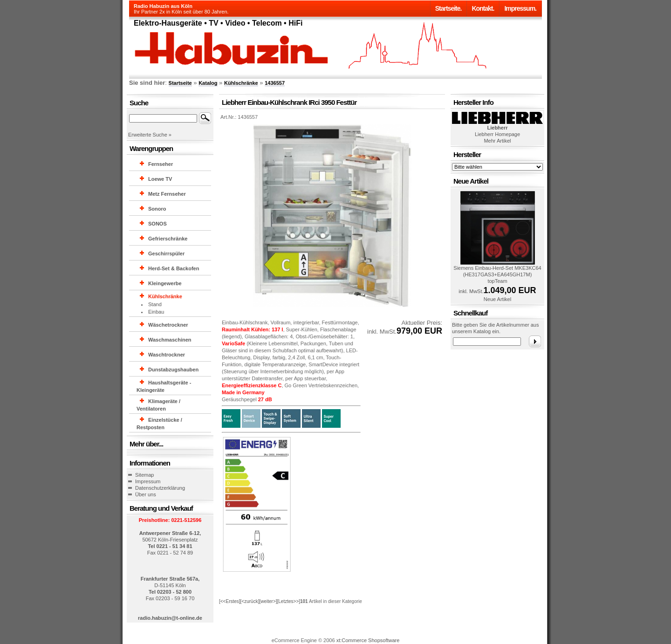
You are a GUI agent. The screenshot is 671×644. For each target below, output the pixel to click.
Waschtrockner (167, 355)
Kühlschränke (241, 83)
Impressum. (520, 8)
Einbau (156, 312)
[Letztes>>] (289, 601)
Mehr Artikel (497, 141)
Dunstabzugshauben (173, 370)
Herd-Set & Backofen (174, 268)
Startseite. (448, 8)
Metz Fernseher (167, 194)
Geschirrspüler (166, 253)
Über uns (146, 494)
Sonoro (157, 209)
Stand (155, 304)
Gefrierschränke (168, 239)
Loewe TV (160, 179)
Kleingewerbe (165, 283)
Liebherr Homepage (497, 134)
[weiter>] (268, 601)
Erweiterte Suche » (150, 135)
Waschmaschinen (170, 340)
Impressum (148, 481)
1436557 (275, 83)
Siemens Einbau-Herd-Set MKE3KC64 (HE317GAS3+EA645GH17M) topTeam (497, 274)
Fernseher (161, 164)
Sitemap (144, 475)
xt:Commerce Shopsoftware (368, 640)
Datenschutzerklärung (160, 488)
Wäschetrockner (168, 325)
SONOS (157, 224)
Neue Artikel (497, 299)
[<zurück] (250, 601)
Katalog (208, 83)
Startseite (180, 83)
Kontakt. (483, 8)
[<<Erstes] (230, 601)
